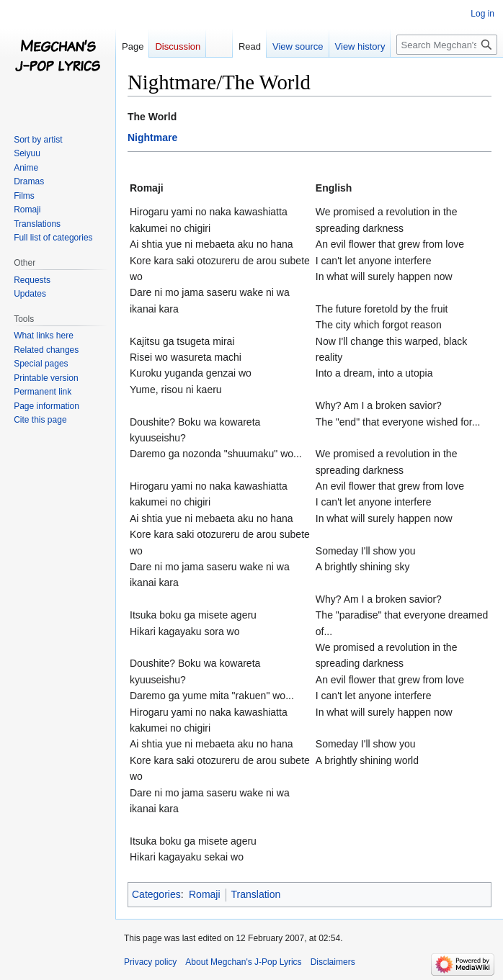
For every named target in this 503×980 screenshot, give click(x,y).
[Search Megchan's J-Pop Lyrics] (447, 45)
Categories (156, 894)
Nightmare (152, 138)
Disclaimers (333, 962)
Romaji (205, 894)
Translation (256, 894)
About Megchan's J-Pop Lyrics (243, 962)
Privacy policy (150, 962)
